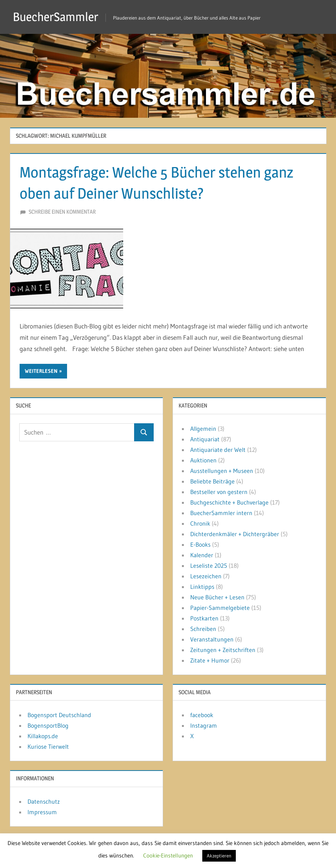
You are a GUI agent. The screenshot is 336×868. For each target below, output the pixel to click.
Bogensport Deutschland (59, 715)
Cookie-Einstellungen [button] (168, 855)
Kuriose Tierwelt (48, 746)
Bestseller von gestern (219, 492)
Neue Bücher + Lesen (217, 597)
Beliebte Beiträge (212, 481)
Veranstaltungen (212, 639)
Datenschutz (44, 801)
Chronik (200, 523)
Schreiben (203, 629)
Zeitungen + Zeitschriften (223, 650)
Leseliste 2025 (209, 565)
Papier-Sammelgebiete (220, 608)
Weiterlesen (41, 371)
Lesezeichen (206, 576)
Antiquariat (205, 439)
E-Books (200, 544)
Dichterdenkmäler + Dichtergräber (235, 534)
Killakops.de (43, 736)
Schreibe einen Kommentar (62, 212)
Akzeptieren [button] (219, 856)
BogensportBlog (48, 725)
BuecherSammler (56, 17)
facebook (202, 715)
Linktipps (202, 587)
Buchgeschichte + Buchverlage (229, 502)
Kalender (202, 555)
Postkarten (204, 618)
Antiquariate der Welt (218, 450)
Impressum (42, 812)
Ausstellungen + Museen (222, 471)
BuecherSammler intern (221, 513)
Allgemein (203, 429)
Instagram (204, 725)
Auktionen (203, 460)
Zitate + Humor (210, 660)
